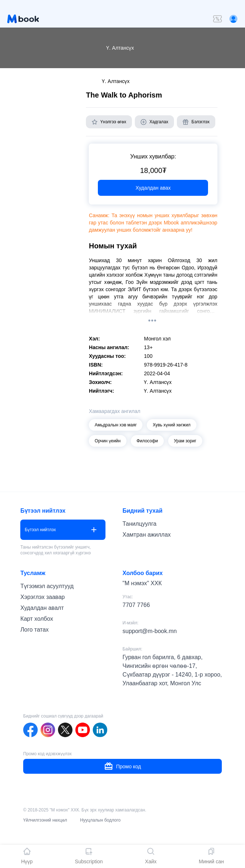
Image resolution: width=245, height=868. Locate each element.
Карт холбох (37, 619)
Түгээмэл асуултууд (47, 586)
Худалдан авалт (42, 608)
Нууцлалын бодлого (100, 820)
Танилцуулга (140, 524)
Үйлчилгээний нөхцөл (45, 820)
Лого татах (34, 630)
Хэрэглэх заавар (42, 597)
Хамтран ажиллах (147, 535)
